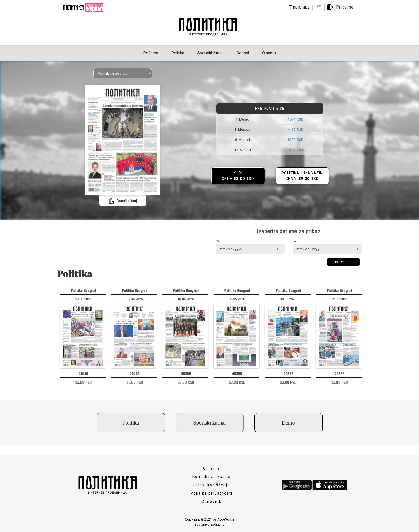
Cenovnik (212, 502)
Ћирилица (299, 7)
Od (218, 241)
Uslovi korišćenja (212, 485)
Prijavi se (345, 7)
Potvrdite (343, 262)
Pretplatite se (270, 108)
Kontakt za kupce (212, 477)
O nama (212, 468)
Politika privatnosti (212, 493)
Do (295, 241)
